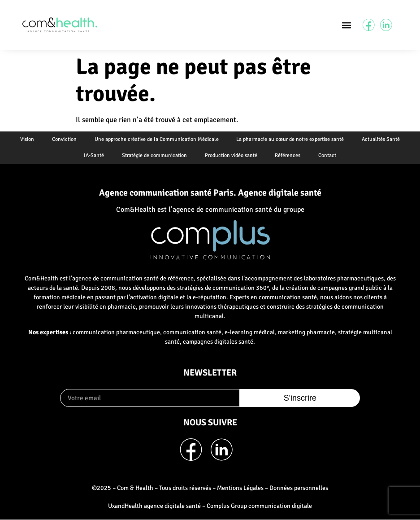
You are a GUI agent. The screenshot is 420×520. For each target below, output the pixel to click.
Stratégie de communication (154, 155)
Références (288, 155)
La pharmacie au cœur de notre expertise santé (290, 139)
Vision (27, 139)
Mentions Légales (240, 488)
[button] (346, 25)
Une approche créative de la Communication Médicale (157, 139)
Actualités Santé (381, 139)
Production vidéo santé (231, 155)
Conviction (64, 139)
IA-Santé (94, 155)
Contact (328, 155)
